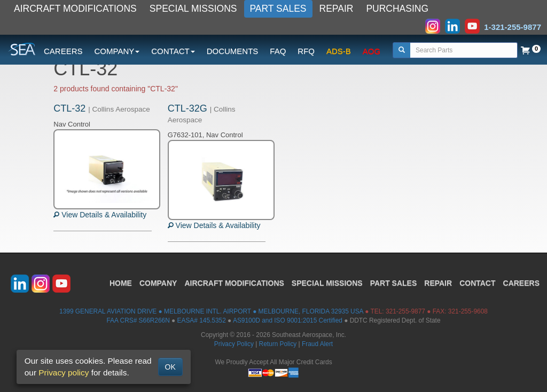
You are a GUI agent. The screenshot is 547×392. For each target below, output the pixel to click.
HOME (121, 283)
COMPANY (158, 283)
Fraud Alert (317, 344)
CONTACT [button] (173, 51)
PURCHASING (397, 9)
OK (170, 367)
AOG (372, 51)
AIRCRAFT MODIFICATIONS (75, 9)
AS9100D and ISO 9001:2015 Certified (288, 320)
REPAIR (337, 9)
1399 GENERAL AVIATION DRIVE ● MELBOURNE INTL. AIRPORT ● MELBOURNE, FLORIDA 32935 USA (211, 311)
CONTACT (477, 283)
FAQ (278, 51)
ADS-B (339, 51)
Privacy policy (64, 373)
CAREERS (63, 51)
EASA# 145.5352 (202, 320)
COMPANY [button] (117, 51)
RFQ (306, 51)
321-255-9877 (405, 311)
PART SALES (278, 9)
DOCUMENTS (233, 51)
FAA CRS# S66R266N (138, 320)
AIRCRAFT (234, 283)
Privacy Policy (234, 344)
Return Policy (278, 344)
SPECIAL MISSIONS (193, 9)
